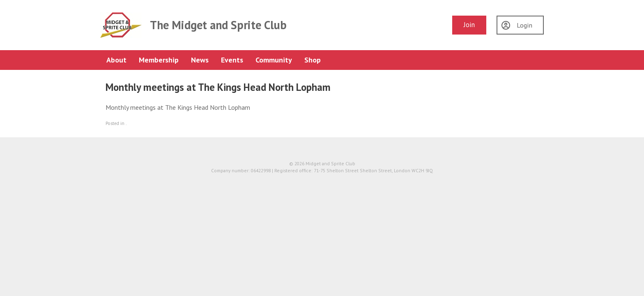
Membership (159, 60)
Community (274, 60)
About (116, 60)
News (200, 60)
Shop (313, 60)
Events (232, 60)
